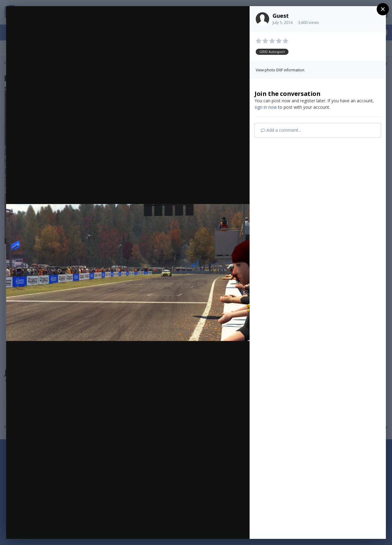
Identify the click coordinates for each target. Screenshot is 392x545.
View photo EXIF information (280, 70)
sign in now (266, 107)
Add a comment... (281, 130)
